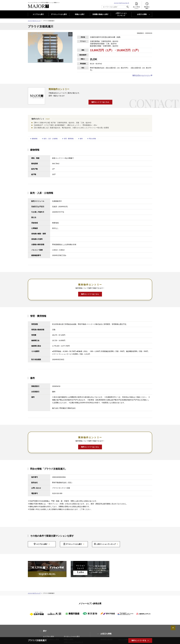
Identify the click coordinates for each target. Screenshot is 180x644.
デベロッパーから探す (59, 14)
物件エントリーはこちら (100, 102)
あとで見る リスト (136, 6)
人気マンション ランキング (121, 14)
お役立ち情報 (142, 14)
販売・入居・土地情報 (51, 139)
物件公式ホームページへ (141, 75)
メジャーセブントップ (34, 21)
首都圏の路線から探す (100, 14)
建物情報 (35, 139)
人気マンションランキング (106, 544)
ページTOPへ (173, 628)
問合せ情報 (92, 139)
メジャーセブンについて (122, 3)
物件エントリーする (139, 640)
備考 (81, 139)
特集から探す (80, 14)
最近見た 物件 (147, 6)
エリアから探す (38, 14)
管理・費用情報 (69, 139)
